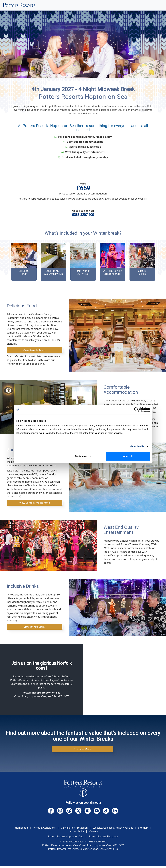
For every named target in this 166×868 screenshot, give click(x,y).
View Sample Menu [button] (35, 350)
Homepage (21, 830)
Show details (137, 446)
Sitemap (143, 830)
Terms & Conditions (44, 830)
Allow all (128, 456)
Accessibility (77, 833)
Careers (93, 833)
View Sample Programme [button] (34, 503)
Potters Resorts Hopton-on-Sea (65, 838)
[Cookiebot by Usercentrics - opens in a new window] (137, 410)
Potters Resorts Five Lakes (103, 838)
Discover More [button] (82, 751)
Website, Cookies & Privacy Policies (113, 830)
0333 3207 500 (83, 215)
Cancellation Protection (74, 830)
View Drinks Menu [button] (35, 628)
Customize (83, 456)
